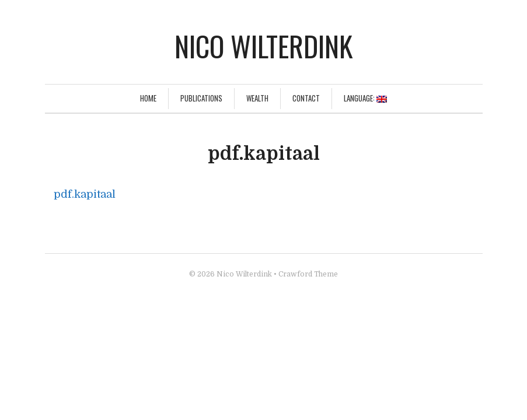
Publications (201, 98)
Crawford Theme (308, 274)
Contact (306, 98)
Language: (365, 98)
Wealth (257, 98)
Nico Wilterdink (263, 46)
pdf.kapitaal (85, 194)
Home (148, 98)
